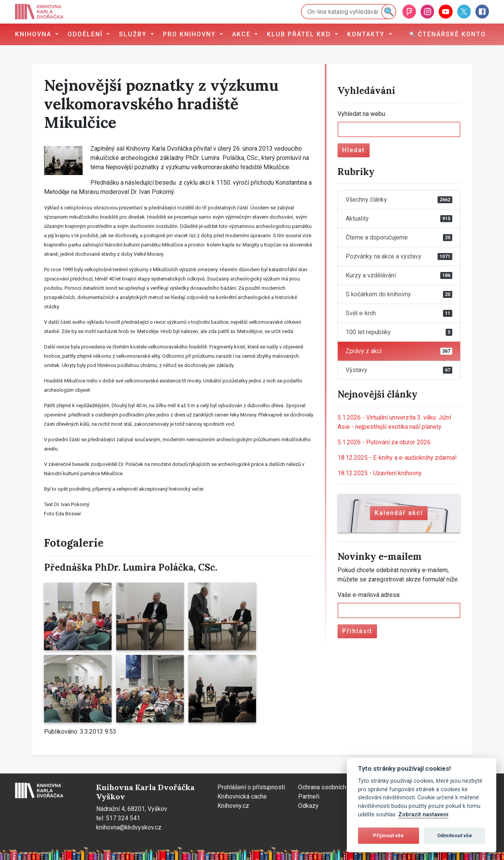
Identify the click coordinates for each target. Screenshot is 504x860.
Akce (243, 34)
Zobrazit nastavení (423, 815)
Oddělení (86, 34)
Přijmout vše (388, 835)
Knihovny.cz (233, 806)
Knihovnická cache (242, 796)
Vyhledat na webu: (362, 114)
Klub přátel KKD (300, 34)
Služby (134, 34)
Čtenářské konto (448, 34)
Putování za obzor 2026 (384, 442)
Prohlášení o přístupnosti (251, 787)
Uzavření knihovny (380, 473)
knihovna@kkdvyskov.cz (129, 827)
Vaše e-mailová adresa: (369, 595)
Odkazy (308, 806)
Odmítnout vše (455, 835)
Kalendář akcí (399, 513)
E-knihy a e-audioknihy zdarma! (397, 458)
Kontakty (367, 34)
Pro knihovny (191, 34)
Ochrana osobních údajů (330, 787)
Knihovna (34, 34)
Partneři (309, 796)
